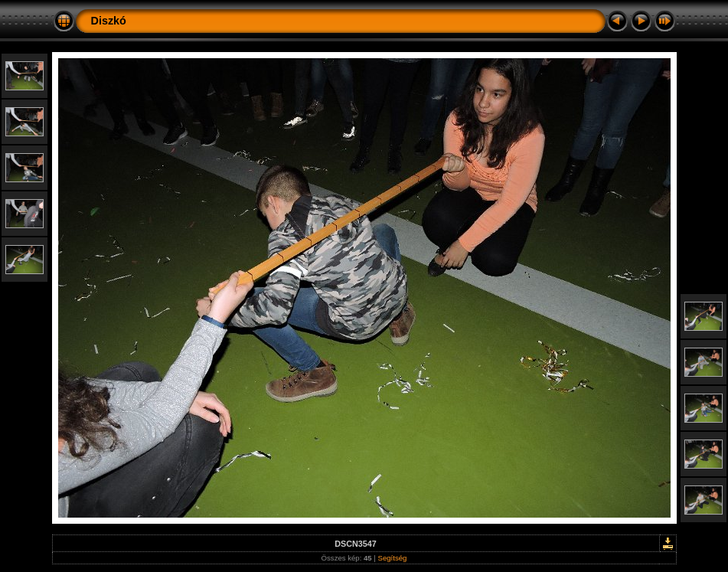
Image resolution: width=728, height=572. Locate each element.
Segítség (393, 558)
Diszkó (109, 21)
